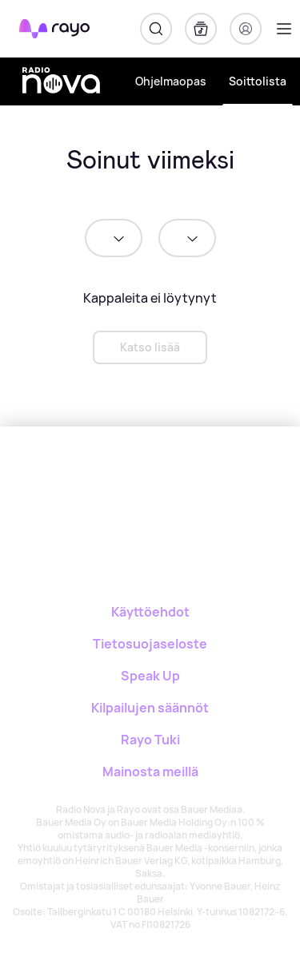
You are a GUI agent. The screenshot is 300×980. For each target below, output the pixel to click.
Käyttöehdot (150, 612)
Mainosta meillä (150, 772)
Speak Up (150, 676)
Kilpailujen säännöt (150, 708)
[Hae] (156, 29)
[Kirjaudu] (246, 29)
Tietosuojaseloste (150, 644)
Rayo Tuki (150, 740)
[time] (187, 238)
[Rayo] (87, 482)
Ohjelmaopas (171, 81)
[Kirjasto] (201, 29)
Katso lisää (150, 347)
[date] (114, 238)
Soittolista (258, 81)
